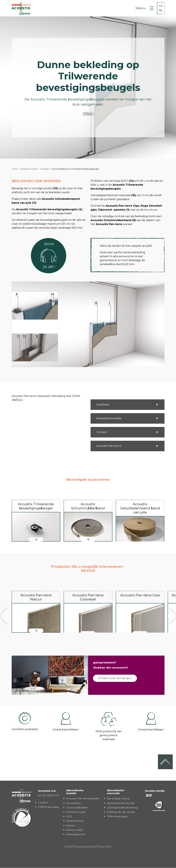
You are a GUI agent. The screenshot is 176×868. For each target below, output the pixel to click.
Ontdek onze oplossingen (115, 678)
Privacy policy (105, 846)
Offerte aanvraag (48, 807)
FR (161, 6)
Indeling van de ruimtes (121, 812)
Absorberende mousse (121, 803)
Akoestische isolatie (29, 169)
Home (14, 169)
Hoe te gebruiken (77, 808)
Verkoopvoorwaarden (85, 846)
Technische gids (76, 812)
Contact (102, 432)
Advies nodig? (75, 830)
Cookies (68, 846)
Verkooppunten (76, 834)
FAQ (69, 816)
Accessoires (73, 803)
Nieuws (71, 825)
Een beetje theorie (118, 798)
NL (161, 10)
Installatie (44, 169)
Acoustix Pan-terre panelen (83, 798)
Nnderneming (75, 821)
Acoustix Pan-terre (109, 446)
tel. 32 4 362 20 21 (48, 795)
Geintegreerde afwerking (122, 808)
